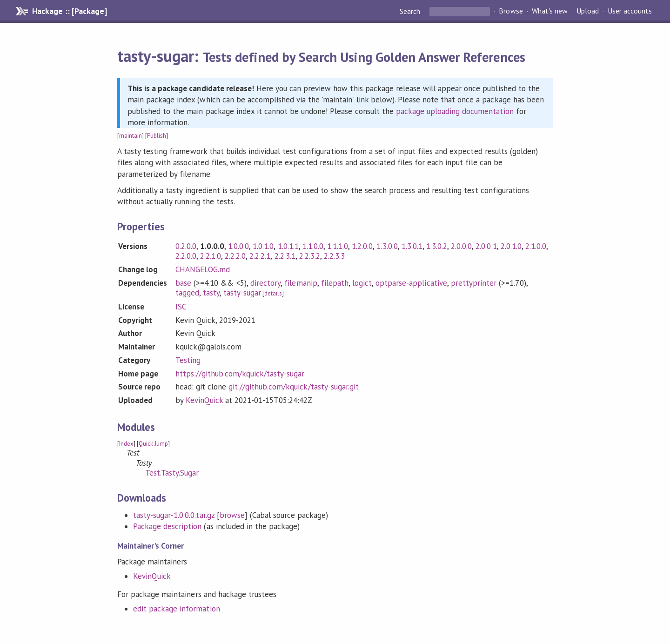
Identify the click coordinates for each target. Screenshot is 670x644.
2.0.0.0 (461, 246)
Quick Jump (153, 444)
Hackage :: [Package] (69, 11)
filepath (335, 283)
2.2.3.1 (285, 256)
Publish (157, 136)
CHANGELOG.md (203, 269)
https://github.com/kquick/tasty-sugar (240, 374)
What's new (550, 11)
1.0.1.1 (288, 246)
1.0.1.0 (263, 246)
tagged (187, 293)
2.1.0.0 (536, 246)
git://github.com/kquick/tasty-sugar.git (294, 387)
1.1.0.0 (313, 246)
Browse (511, 11)
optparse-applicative (411, 283)
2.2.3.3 (334, 256)
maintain (131, 136)
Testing (188, 360)
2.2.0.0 (186, 256)
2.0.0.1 (486, 246)
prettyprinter (474, 283)
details (273, 293)
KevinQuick (204, 400)
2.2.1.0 (211, 256)
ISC (181, 307)
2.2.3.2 (310, 256)
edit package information (177, 609)
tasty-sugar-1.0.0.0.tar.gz (174, 515)
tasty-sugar (242, 293)
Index (126, 444)
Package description (167, 526)
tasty (211, 293)
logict (362, 283)
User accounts (630, 11)
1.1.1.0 (338, 246)
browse (232, 515)
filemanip (301, 283)
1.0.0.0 (238, 246)
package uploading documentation (455, 111)
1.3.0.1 (412, 246)
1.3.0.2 (437, 246)
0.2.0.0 (186, 246)
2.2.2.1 (260, 256)
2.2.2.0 (235, 256)
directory (265, 283)
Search (411, 11)
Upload (588, 11)
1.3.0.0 (387, 246)
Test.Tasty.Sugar (172, 473)
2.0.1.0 (511, 246)
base (183, 283)
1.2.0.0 (362, 246)
